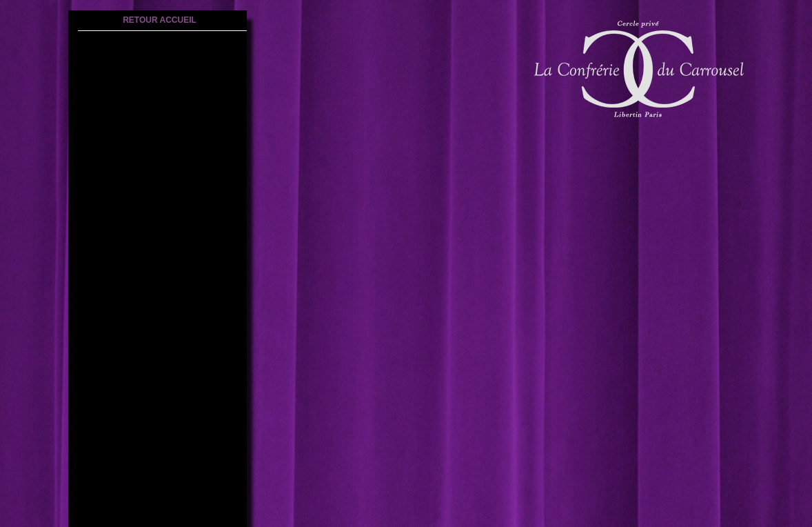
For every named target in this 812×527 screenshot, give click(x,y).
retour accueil (160, 20)
